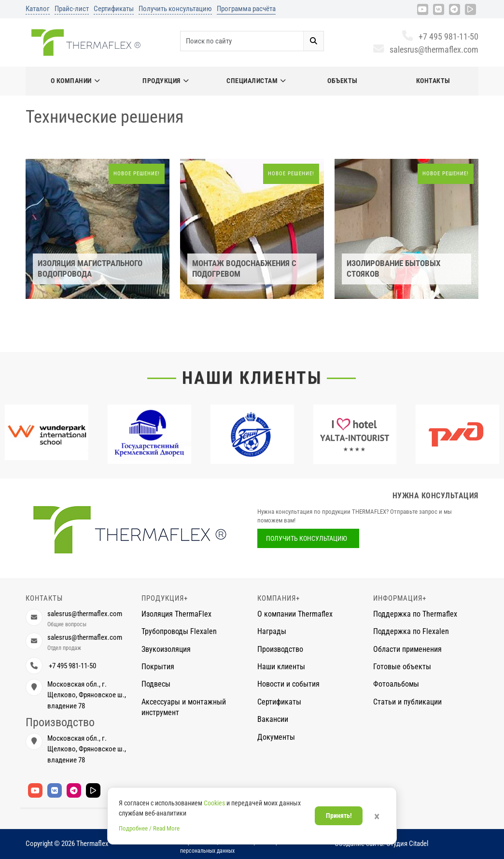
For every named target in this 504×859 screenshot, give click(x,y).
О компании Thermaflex (295, 614)
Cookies (214, 803)
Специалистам (256, 81)
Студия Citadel (407, 844)
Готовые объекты (402, 667)
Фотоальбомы (396, 684)
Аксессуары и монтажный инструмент (184, 707)
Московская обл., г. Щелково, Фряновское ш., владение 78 (87, 695)
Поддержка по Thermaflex (415, 614)
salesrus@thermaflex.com (426, 49)
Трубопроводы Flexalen (179, 631)
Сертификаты (114, 9)
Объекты (343, 81)
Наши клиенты (252, 378)
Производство (280, 649)
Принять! (339, 816)
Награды (272, 631)
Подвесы (156, 684)
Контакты (433, 81)
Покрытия (158, 667)
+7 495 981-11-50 (440, 36)
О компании (76, 81)
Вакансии (273, 719)
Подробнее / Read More (149, 828)
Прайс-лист (72, 9)
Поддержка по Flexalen (411, 631)
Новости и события (288, 684)
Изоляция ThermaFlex (176, 614)
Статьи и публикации (407, 702)
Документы (276, 737)
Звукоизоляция (166, 649)
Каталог (38, 9)
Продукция (166, 81)
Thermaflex (92, 844)
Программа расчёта (246, 9)
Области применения (407, 649)
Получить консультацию (175, 9)
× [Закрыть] (377, 817)
